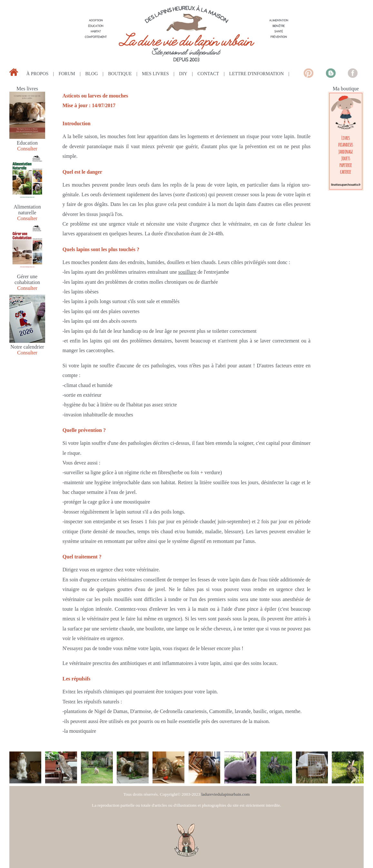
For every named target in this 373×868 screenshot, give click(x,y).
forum (67, 74)
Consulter (27, 149)
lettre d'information (256, 74)
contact (208, 74)
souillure (187, 272)
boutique (120, 74)
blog (91, 74)
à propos (37, 74)
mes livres (155, 74)
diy (183, 74)
